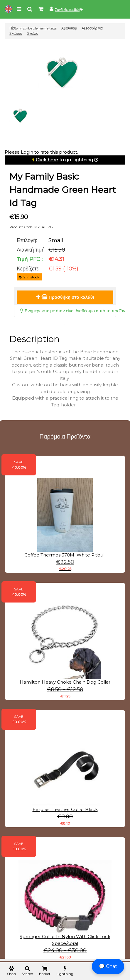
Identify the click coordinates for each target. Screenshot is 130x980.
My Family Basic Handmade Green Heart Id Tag (63, 190)
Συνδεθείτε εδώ (69, 10)
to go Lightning (64, 160)
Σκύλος (33, 33)
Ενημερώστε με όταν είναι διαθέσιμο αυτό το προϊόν (72, 311)
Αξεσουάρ (69, 28)
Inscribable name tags (38, 28)
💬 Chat (108, 966)
